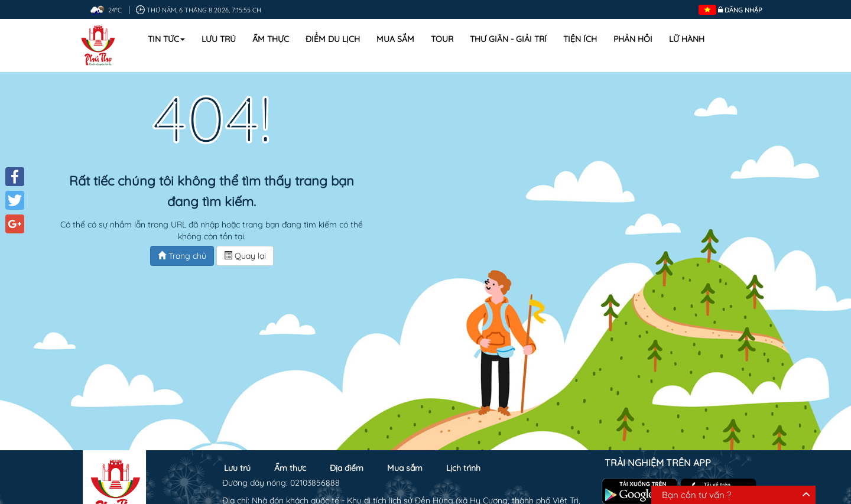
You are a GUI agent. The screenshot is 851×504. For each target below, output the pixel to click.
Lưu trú (219, 39)
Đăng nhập (743, 10)
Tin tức (166, 39)
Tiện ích (580, 39)
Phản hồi (633, 39)
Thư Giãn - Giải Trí (508, 39)
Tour (442, 39)
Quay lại (245, 256)
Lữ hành (687, 39)
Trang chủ (182, 256)
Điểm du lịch (333, 39)
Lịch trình (463, 468)
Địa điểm (347, 468)
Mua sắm (395, 39)
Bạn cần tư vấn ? (696, 495)
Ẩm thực (271, 39)
